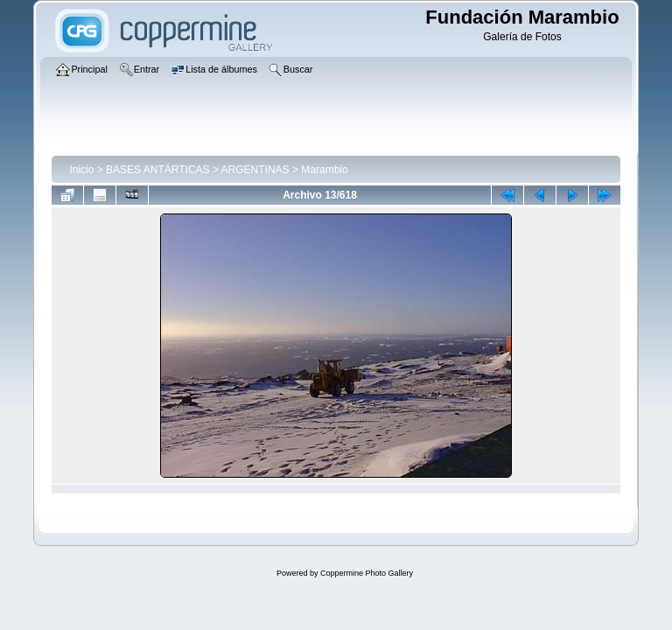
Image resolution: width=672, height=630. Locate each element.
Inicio (81, 170)
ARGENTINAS (255, 170)
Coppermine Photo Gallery (367, 573)
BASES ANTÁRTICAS (157, 170)
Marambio (324, 170)
